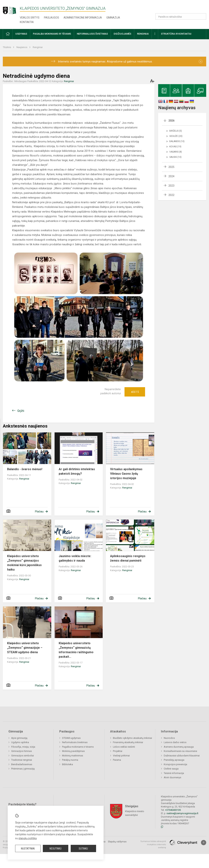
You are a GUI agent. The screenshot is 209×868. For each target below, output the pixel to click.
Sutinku (83, 849)
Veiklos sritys (30, 18)
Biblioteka (67, 764)
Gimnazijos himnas (21, 751)
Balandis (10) (177, 141)
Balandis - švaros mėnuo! (25, 469)
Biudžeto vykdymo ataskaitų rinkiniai (132, 738)
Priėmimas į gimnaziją (23, 769)
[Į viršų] (204, 843)
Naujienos (22, 47)
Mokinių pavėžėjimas (73, 751)
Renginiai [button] (143, 34)
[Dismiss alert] (201, 62)
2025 (171, 167)
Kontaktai (27, 22)
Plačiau (39, 511)
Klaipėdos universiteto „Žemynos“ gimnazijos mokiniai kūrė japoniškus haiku (24, 563)
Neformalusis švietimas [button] (92, 34)
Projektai (118, 751)
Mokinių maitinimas (73, 756)
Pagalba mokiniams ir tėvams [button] (52, 34)
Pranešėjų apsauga (174, 760)
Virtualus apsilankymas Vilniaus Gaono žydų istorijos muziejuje (126, 474)
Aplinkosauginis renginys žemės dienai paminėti (128, 558)
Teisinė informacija (174, 773)
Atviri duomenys (172, 777)
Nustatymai (28, 849)
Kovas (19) (175, 147)
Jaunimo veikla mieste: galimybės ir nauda (75, 558)
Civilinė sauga (171, 769)
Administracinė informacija (83, 18)
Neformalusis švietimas (75, 742)
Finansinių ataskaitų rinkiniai (128, 742)
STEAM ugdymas (71, 738)
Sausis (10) (175, 157)
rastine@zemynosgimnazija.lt (182, 813)
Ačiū (135, 392)
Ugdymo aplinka (20, 742)
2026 (171, 121)
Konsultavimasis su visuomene (180, 751)
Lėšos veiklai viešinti (124, 747)
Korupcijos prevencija (175, 764)
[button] (181, 8)
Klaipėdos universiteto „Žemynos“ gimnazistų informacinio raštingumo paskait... (76, 650)
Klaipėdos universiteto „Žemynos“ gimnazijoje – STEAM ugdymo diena (25, 648)
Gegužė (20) (176, 136)
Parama (117, 760)
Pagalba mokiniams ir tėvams (78, 747)
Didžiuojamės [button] (122, 34)
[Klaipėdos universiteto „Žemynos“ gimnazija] (11, 9)
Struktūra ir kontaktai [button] (176, 34)
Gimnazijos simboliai (23, 756)
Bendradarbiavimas (22, 764)
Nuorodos (169, 738)
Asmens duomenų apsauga (179, 747)
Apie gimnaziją (19, 738)
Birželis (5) (176, 131)
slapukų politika (28, 838)
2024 (171, 176)
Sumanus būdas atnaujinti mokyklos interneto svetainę (153, 844)
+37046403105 (173, 810)
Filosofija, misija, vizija (23, 747)
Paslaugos (52, 18)
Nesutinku (56, 849)
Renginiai (38, 47)
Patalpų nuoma (70, 760)
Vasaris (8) (176, 152)
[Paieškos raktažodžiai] (181, 16)
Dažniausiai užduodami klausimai (182, 756)
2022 (171, 195)
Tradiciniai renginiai (22, 760)
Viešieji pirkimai (121, 756)
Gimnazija (113, 18)
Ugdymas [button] (21, 34)
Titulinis (7, 47)
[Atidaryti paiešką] (202, 16)
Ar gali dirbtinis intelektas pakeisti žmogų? (77, 471)
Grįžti (21, 411)
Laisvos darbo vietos (175, 742)
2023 (171, 186)
